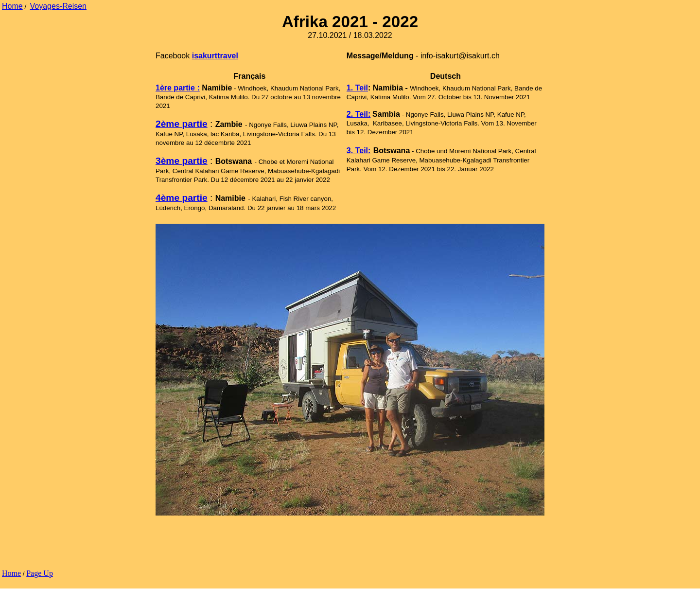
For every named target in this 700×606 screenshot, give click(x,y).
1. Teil (357, 88)
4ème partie (182, 198)
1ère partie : (178, 88)
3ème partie (182, 161)
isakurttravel (215, 56)
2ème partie (182, 124)
